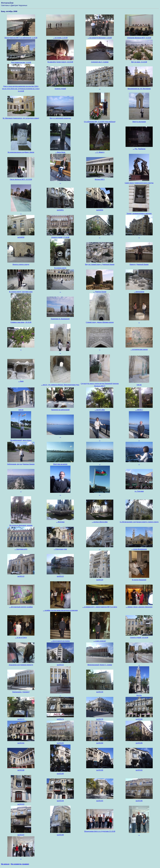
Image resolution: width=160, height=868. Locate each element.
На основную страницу (20, 864)
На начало (5, 864)
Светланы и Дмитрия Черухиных (14, 5)
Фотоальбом (7, 3)
